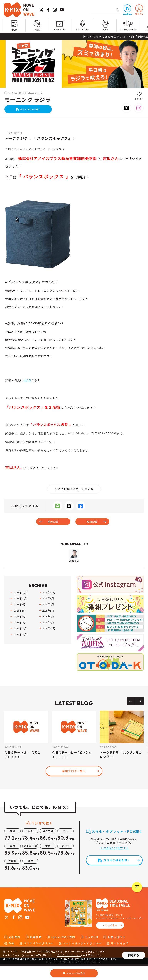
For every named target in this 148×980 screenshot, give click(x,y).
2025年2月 (19, 636)
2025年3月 (48, 630)
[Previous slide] (131, 715)
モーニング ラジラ (28, 100)
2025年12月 (20, 606)
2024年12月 (20, 642)
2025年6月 (19, 624)
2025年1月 (48, 636)
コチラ (28, 383)
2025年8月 (19, 619)
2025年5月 (48, 624)
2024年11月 (49, 642)
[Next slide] (140, 715)
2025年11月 (49, 606)
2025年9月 (48, 612)
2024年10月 (20, 648)
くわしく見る (110, 939)
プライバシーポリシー (69, 955)
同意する (134, 955)
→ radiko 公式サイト (114, 862)
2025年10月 (20, 612)
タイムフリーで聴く (32, 111)
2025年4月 (19, 630)
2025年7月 (48, 619)
